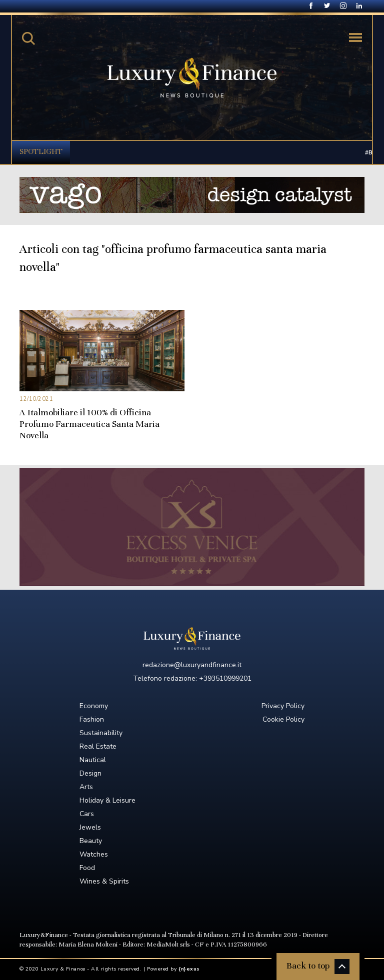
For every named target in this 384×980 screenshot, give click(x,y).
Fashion (92, 719)
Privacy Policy (283, 706)
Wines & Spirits (104, 881)
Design (90, 773)
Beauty (91, 841)
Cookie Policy (283, 719)
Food (87, 868)
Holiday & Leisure (107, 800)
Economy (94, 706)
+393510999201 (225, 678)
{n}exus (189, 969)
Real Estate (98, 746)
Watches (94, 854)
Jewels (90, 827)
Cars (87, 814)
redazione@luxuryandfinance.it (192, 665)
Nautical (93, 760)
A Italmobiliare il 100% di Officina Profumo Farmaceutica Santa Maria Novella (89, 424)
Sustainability (101, 733)
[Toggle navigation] (355, 37)
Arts (86, 787)
